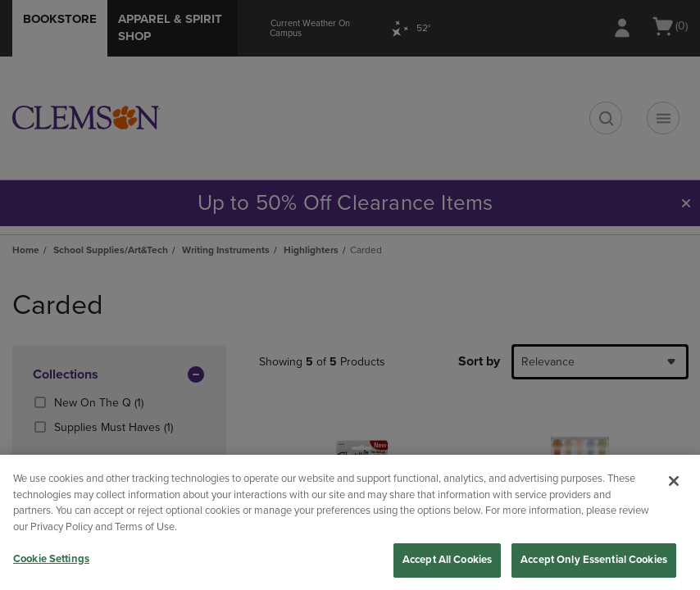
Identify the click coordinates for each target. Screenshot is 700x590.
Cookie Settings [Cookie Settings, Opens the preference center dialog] (51, 559)
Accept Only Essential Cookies (594, 560)
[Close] (674, 481)
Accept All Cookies (447, 560)
